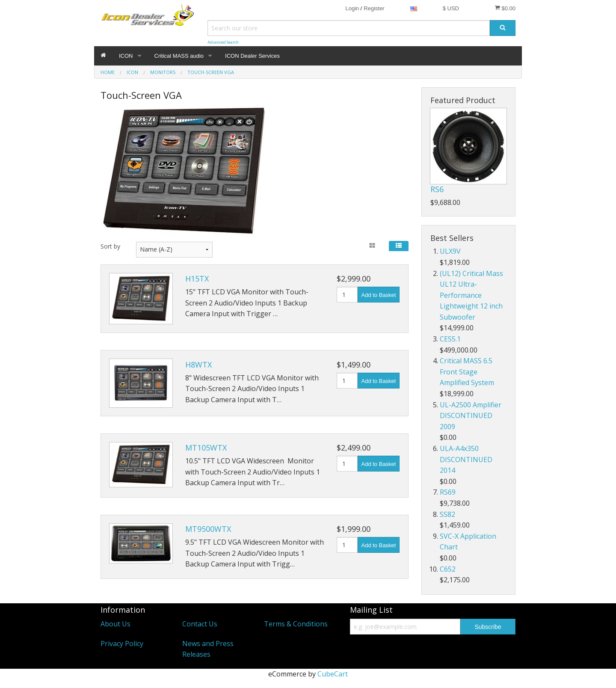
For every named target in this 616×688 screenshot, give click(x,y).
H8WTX (198, 365)
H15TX (197, 279)
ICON (126, 56)
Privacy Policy (122, 644)
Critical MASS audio (179, 56)
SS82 (447, 514)
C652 (448, 569)
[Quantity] (347, 295)
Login (352, 8)
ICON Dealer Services (252, 56)
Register (374, 8)
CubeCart (333, 674)
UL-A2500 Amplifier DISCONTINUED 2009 (471, 416)
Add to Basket (379, 295)
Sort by (110, 246)
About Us (115, 624)
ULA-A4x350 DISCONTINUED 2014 (466, 459)
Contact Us (200, 624)
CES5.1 (450, 339)
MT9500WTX (208, 529)
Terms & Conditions (296, 624)
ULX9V (450, 251)
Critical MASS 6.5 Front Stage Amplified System (467, 372)
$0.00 (505, 8)
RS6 (437, 189)
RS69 (448, 492)
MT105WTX (206, 448)
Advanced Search (223, 42)
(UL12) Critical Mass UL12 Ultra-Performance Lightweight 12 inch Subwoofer (471, 295)
